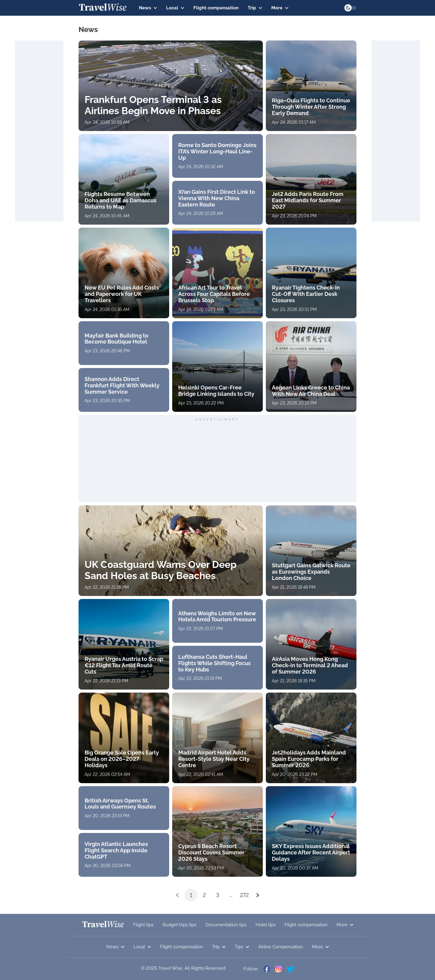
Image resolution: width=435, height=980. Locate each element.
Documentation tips (226, 925)
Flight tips (143, 925)
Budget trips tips (179, 925)
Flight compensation (216, 8)
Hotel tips (266, 925)
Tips (242, 947)
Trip (255, 8)
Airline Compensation (281, 947)
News (148, 8)
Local (175, 8)
